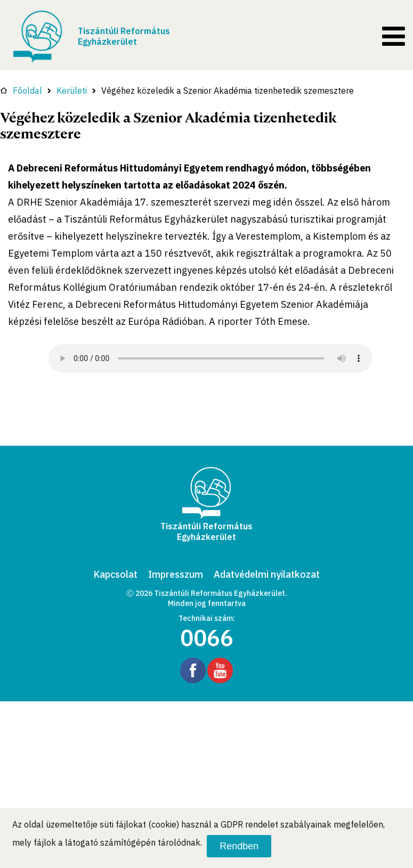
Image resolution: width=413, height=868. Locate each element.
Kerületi (72, 91)
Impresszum (176, 574)
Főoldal (21, 91)
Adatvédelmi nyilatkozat (267, 574)
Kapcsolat (115, 574)
